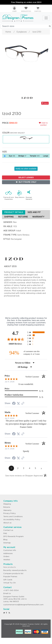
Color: (6, 133)
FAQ (5, 533)
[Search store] (26, 26)
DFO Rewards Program (13, 536)
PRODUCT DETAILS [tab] (14, 212)
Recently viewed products (15, 570)
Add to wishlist (43, 124)
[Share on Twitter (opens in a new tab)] (18, 403)
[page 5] (35, 468)
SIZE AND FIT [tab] (34, 212)
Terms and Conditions (13, 516)
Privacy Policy (10, 513)
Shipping (7, 504)
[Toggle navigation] (46, 18)
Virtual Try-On (10, 583)
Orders (6, 556)
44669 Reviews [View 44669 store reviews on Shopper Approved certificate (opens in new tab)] (17, 344)
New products (10, 567)
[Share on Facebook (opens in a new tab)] (14, 404)
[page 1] (11, 468)
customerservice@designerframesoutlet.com (23, 605)
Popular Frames (10, 577)
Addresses (8, 553)
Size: (5, 152)
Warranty (7, 510)
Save (45, 103)
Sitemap (7, 543)
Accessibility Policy (12, 520)
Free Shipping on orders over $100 (26, 2)
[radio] (37, 332)
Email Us (7, 593)
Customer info (10, 550)
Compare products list (13, 573)
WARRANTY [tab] (38, 217)
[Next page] (41, 468)
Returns (7, 507)
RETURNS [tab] (23, 217)
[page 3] (24, 468)
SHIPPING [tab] (9, 217)
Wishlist (7, 560)
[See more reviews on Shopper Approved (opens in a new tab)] (23, 404)
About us (7, 523)
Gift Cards (8, 580)
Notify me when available (26, 169)
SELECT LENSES (26, 177)
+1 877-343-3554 (11, 590)
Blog (5, 540)
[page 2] (18, 468)
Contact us (8, 530)
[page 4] (29, 468)
